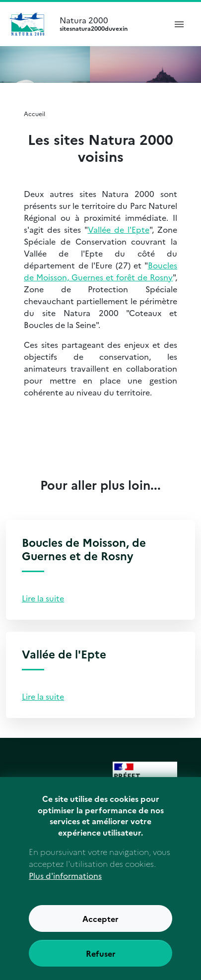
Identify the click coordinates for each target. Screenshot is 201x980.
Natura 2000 (108, 24)
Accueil (34, 113)
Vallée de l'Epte (119, 229)
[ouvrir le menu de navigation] (179, 24)
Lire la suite (43, 598)
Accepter (100, 933)
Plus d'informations (65, 890)
